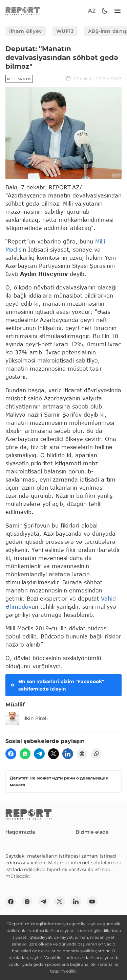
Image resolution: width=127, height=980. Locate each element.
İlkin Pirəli (27, 719)
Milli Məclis (19, 79)
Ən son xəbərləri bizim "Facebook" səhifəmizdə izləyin (57, 685)
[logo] (23, 11)
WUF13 (65, 31)
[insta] (27, 902)
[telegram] (39, 754)
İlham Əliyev (26, 31)
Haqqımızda (20, 832)
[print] (82, 754)
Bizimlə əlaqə (92, 832)
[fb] (11, 754)
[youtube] (92, 902)
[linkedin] (68, 754)
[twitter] (54, 754)
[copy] (96, 754)
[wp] (25, 754)
